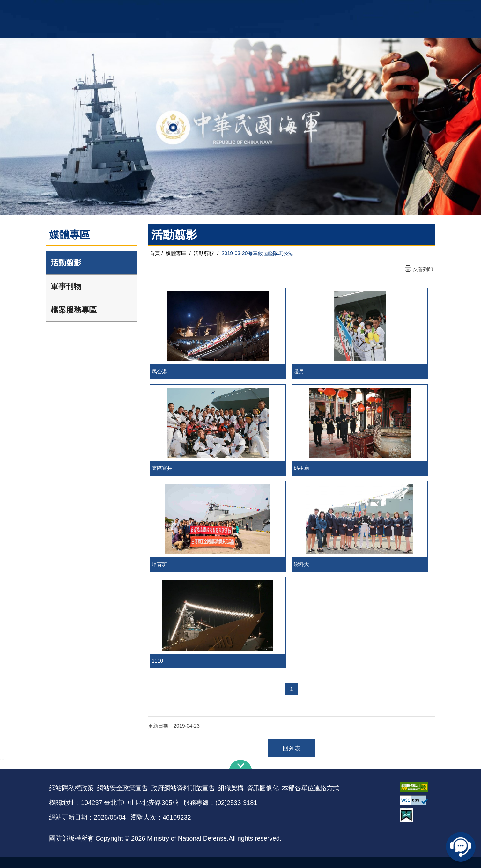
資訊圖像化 (263, 799)
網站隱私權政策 (71, 799)
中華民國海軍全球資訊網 (147, 9)
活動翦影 (66, 263)
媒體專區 (176, 253)
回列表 (292, 759)
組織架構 (231, 799)
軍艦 (359, 8)
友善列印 (423, 269)
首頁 (155, 253)
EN (254, 8)
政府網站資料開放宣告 (183, 799)
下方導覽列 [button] (241, 776)
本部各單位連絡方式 (311, 799)
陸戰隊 (396, 8)
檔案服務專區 (74, 310)
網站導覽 (238, 8)
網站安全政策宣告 (122, 799)
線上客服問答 (462, 846)
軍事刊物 (66, 286)
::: (2, 769)
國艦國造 (376, 8)
